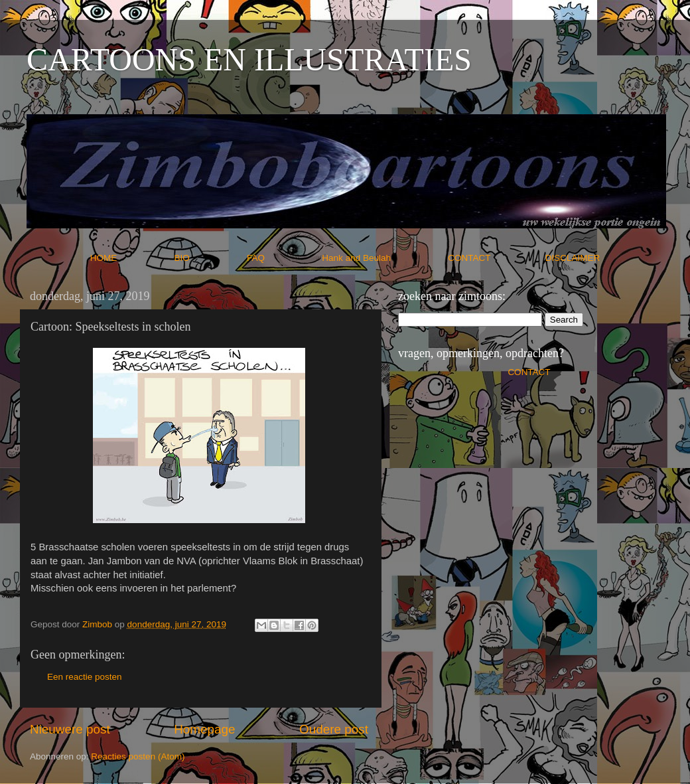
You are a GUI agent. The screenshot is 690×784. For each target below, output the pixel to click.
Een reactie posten (85, 677)
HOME (131, 258)
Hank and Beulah (383, 258)
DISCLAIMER (573, 258)
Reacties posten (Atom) (138, 756)
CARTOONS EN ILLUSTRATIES (249, 59)
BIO (210, 258)
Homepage (204, 729)
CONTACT (497, 258)
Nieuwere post (70, 729)
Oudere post (334, 729)
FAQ (283, 258)
